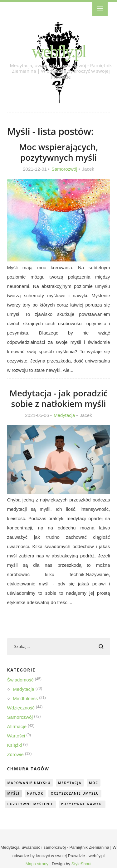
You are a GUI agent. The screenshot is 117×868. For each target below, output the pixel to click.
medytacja (70, 783)
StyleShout (81, 864)
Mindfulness (25, 698)
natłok (35, 793)
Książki (15, 745)
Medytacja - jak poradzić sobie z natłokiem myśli (58, 398)
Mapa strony (37, 864)
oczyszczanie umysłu (75, 793)
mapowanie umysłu (29, 783)
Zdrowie (15, 754)
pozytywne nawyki (82, 804)
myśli (13, 793)
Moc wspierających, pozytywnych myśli (58, 152)
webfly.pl (58, 51)
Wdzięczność (21, 708)
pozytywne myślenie (30, 804)
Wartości (16, 736)
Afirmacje (17, 726)
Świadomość (20, 680)
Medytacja (64, 415)
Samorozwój (64, 169)
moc (94, 783)
